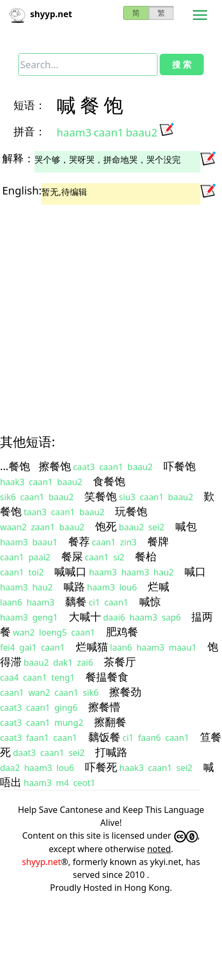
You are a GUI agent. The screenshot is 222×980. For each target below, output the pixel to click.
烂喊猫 (92, 647)
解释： (18, 158)
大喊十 (85, 617)
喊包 (186, 526)
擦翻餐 (110, 722)
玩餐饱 (131, 511)
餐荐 (79, 541)
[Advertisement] (101, 310)
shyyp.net (42, 862)
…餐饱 (15, 466)
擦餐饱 (55, 466)
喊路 (74, 586)
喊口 (195, 571)
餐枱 (146, 556)
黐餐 (76, 601)
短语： (30, 105)
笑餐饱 (101, 496)
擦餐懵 (104, 707)
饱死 (106, 526)
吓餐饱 (180, 466)
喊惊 (150, 601)
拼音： (30, 131)
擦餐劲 (125, 692)
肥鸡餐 (122, 632)
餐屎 (72, 556)
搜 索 (182, 64)
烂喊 (159, 586)
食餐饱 (109, 481)
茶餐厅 (120, 662)
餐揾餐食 (107, 677)
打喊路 (111, 752)
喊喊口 (70, 571)
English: (22, 190)
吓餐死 (101, 767)
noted (159, 849)
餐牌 (158, 541)
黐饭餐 (104, 737)
